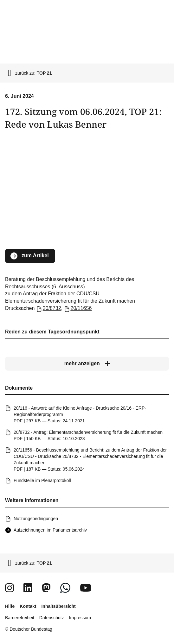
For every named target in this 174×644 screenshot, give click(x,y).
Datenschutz (52, 618)
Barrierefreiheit (20, 618)
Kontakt (28, 606)
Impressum (80, 618)
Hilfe (10, 606)
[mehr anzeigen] (87, 364)
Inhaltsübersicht (58, 606)
